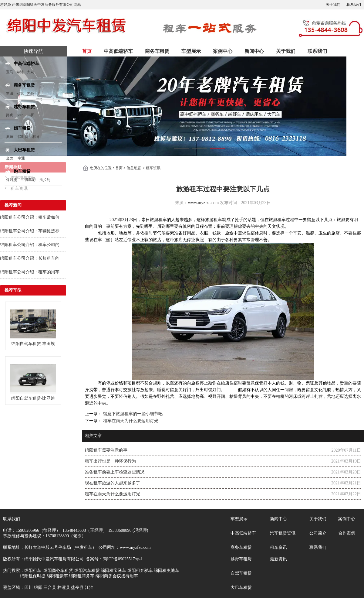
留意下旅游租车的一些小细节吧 (132, 414)
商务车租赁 (157, 51)
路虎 (10, 115)
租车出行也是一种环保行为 (110, 461)
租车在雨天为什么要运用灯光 (130, 421)
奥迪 (10, 137)
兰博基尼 (29, 180)
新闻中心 (254, 51)
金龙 (10, 158)
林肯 (36, 137)
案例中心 (223, 51)
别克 (20, 94)
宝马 (10, 72)
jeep (20, 115)
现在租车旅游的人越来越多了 (113, 483)
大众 (30, 72)
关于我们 (333, 5)
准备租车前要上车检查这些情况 (115, 472)
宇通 (21, 158)
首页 (87, 51)
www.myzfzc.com (203, 203)
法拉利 (45, 180)
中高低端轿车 (118, 51)
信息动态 (134, 168)
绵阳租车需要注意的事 (106, 450)
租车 (163, 220)
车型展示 (191, 51)
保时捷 (23, 137)
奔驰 (20, 72)
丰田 (10, 94)
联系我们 (354, 5)
